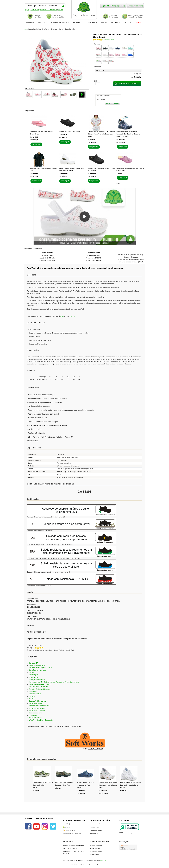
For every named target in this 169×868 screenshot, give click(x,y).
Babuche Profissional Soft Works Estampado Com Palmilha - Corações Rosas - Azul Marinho (128, 134)
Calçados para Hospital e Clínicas (41, 668)
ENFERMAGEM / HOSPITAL (60, 22)
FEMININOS (30, 22)
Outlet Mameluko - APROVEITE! (40, 684)
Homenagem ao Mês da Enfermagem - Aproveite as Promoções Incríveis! (54, 682)
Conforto (32, 673)
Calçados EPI (34, 663)
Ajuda (27, 10)
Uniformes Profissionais (49, 10)
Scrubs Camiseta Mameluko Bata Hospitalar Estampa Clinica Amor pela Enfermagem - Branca (101, 134)
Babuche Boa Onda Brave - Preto (69, 132)
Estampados (33, 677)
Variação (97, 44)
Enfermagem (34, 675)
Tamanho (98, 67)
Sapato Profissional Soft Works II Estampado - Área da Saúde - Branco (131, 785)
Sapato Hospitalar (35, 694)
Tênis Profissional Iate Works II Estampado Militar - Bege (43, 785)
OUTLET (139, 22)
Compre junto (36, 144)
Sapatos (32, 696)
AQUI (62, 317)
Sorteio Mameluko (35, 718)
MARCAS (104, 22)
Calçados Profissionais (37, 665)
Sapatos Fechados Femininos (39, 706)
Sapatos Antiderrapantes (38, 701)
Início (26, 29)
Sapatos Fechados (36, 703)
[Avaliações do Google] (128, 847)
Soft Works (33, 715)
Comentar (112, 39)
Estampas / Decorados (37, 680)
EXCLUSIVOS (115, 22)
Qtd (96, 81)
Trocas (61, 10)
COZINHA (77, 22)
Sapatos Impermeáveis (37, 708)
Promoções (33, 692)
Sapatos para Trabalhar (37, 711)
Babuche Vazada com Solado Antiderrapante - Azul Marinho (86, 785)
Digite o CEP (101, 99)
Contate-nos (35, 10)
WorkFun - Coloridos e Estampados (41, 720)
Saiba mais (103, 860)
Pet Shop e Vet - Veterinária (39, 687)
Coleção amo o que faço (37, 670)
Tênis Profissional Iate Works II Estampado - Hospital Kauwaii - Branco (108, 785)
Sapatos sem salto (36, 713)
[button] (85, 217)
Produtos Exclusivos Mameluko (40, 689)
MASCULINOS (43, 22)
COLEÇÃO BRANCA (90, 22)
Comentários (106, 39)
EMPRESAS (128, 22)
